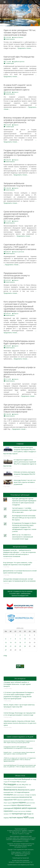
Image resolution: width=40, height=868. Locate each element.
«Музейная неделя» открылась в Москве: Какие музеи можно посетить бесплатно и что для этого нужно (20, 723)
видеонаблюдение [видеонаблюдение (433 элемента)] (23, 792)
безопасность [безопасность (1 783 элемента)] (11, 790)
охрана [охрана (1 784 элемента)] (22, 802)
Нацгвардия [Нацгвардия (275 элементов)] (23, 782)
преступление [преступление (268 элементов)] (22, 811)
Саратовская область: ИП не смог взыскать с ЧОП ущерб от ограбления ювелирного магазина (20, 247)
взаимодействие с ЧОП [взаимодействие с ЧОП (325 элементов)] (10, 792)
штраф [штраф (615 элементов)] (31, 818)
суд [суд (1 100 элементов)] (25, 814)
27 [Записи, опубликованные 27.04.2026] (6, 650)
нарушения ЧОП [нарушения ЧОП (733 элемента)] (10, 800)
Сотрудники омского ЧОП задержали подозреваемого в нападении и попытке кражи (18, 747)
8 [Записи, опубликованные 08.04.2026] (15, 639)
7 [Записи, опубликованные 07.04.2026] (11, 639)
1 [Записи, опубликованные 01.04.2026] (15, 635)
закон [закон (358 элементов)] (15, 795)
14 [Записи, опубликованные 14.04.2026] (11, 642)
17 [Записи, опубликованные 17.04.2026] (25, 642)
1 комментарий (10, 63)
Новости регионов (19, 252)
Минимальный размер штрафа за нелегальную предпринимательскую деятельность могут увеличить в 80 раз (20, 372)
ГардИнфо (20, 11)
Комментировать (10, 39)
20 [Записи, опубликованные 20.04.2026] (6, 646)
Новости (16, 92)
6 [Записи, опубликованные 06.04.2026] (6, 639)
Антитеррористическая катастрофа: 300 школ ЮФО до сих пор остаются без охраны (24, 518)
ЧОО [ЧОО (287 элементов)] (30, 785)
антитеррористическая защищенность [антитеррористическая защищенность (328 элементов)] (15, 787)
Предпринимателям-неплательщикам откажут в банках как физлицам (17, 275)
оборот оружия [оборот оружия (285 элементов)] (8, 803)
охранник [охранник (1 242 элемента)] (32, 808)
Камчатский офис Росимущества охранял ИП (19, 58)
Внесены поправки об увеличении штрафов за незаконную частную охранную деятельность (20, 120)
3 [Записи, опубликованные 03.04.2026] (25, 635)
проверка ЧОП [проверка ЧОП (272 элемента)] (8, 814)
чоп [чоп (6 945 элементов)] (26, 817)
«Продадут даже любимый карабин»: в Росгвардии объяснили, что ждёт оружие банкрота (17, 684)
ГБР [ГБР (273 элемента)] (31, 779)
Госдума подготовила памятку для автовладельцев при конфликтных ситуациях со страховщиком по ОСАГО (20, 154)
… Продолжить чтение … (24, 48)
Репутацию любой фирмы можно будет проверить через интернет (19, 342)
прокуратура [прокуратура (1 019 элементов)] (17, 814)
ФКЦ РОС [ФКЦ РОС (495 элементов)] (25, 785)
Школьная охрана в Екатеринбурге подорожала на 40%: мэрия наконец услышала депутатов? (19, 742)
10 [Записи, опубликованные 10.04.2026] (25, 639)
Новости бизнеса (18, 37)
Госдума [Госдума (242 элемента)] (6, 782)
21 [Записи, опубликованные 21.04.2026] (11, 646)
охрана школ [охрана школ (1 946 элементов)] (20, 808)
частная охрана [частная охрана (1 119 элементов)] (16, 817)
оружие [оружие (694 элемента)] (15, 803)
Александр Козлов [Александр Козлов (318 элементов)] (9, 779)
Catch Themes (30, 865)
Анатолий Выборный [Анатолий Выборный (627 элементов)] (22, 779)
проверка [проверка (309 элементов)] (29, 811)
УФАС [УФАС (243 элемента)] (18, 785)
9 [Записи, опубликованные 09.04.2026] (20, 639)
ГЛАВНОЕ (20, 444)
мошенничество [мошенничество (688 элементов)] (26, 797)
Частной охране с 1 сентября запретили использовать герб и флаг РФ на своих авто (24, 510)
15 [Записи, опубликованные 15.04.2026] (15, 642)
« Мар (5, 656)
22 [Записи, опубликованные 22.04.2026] (15, 646)
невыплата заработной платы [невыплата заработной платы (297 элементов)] (25, 800)
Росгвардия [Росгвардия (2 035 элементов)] (10, 784)
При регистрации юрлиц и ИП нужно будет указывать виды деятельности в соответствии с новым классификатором (18, 408)
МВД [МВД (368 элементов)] (18, 782)
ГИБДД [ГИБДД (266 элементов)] (34, 779)
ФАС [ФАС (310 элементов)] (20, 785)
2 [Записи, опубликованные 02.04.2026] (20, 635)
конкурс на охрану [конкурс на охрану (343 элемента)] (30, 795)
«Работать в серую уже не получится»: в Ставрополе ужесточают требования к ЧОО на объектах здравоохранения (20, 760)
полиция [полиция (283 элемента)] (15, 811)
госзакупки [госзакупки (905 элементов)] (8, 795)
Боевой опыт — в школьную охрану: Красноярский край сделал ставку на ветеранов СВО (19, 753)
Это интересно (20, 679)
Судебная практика (19, 62)
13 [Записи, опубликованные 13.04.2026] (6, 642)
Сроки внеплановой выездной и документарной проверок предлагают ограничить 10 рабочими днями (19, 215)
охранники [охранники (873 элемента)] (8, 811)
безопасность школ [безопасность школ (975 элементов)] (26, 790)
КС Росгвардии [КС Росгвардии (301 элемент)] (12, 782)
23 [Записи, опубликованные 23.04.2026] (20, 646)
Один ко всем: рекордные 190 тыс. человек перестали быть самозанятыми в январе (20, 33)
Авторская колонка (20, 547)
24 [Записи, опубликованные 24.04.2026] (25, 646)
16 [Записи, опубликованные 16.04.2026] (20, 642)
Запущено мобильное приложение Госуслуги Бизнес (18, 184)
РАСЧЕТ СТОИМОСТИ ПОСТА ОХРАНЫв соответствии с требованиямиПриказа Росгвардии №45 (20, 593)
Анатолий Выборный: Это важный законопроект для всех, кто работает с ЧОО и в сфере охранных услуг (20, 766)
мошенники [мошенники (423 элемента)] (15, 797)
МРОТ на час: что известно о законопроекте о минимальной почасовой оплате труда (23, 537)
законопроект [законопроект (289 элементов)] (21, 795)
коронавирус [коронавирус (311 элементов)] (7, 797)
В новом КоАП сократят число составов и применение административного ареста (18, 87)
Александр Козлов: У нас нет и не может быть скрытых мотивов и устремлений (25, 482)
